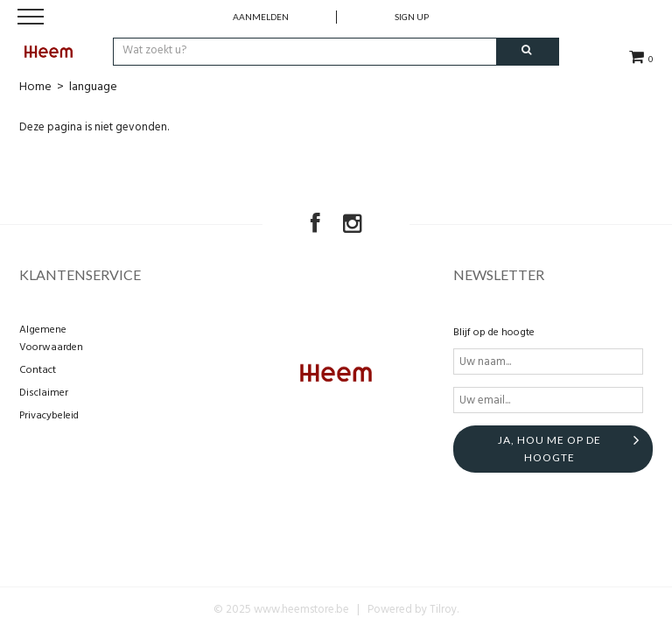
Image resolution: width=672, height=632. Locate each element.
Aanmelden (261, 17)
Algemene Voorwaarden (51, 339)
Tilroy (443, 610)
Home (35, 87)
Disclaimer (44, 393)
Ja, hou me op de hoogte (549, 449)
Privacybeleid (49, 416)
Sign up (412, 17)
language (93, 87)
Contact (38, 370)
